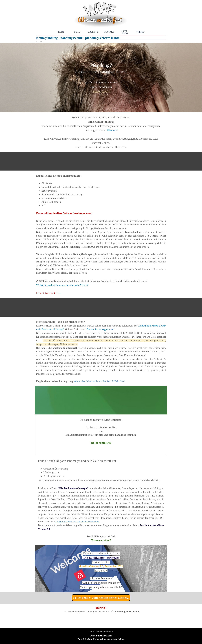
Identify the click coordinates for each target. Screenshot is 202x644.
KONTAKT (109, 32)
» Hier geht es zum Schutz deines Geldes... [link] (101, 598)
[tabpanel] (101, 78)
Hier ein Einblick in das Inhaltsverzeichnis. (78, 522)
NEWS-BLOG (125, 32)
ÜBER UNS (93, 32)
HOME (61, 32)
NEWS (77, 32)
